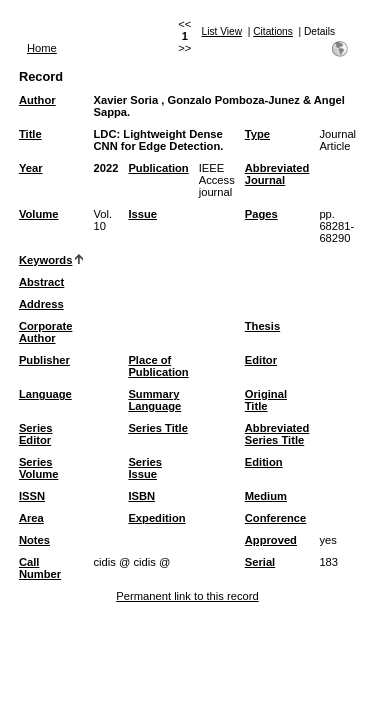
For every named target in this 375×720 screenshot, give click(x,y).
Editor (261, 360)
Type (257, 134)
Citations (273, 31)
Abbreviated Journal (277, 174)
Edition (264, 462)
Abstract (41, 282)
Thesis (262, 326)
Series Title (158, 428)
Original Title (266, 400)
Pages (261, 214)
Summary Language (154, 400)
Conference (276, 518)
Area (31, 518)
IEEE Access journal (217, 180)
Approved (271, 540)
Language (45, 394)
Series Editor (36, 434)
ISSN (32, 496)
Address (41, 304)
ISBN (141, 496)
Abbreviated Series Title (277, 434)
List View (222, 31)
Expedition (156, 518)
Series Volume (39, 468)
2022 (105, 168)
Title (30, 134)
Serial (260, 562)
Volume (39, 214)
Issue (142, 214)
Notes (34, 540)
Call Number (40, 568)
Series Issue (145, 468)
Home (42, 48)
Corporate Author (45, 332)
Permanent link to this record (187, 596)
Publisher (44, 360)
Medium (266, 496)
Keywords (45, 260)
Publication (158, 168)
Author (37, 100)
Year (31, 168)
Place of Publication (158, 366)
